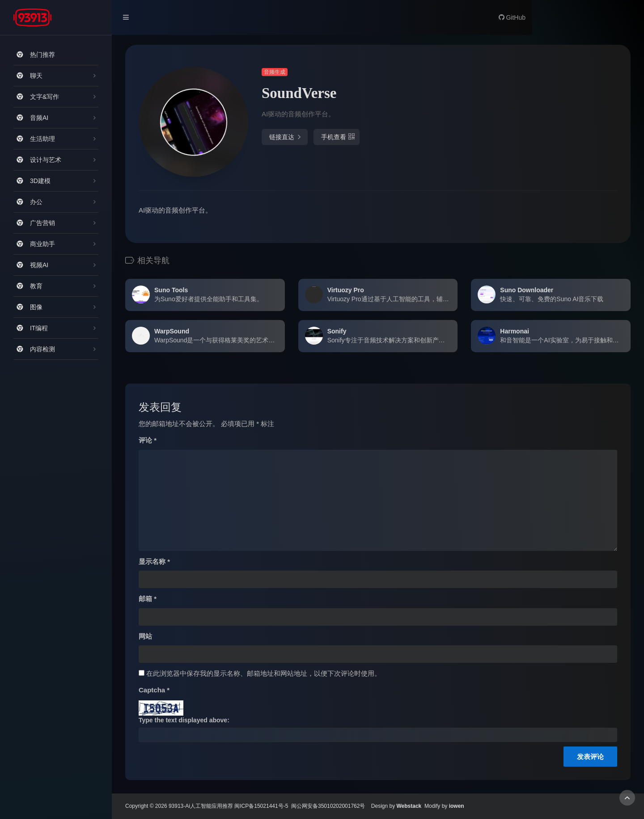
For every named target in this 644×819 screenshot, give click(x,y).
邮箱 (148, 599)
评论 (148, 440)
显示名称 (154, 561)
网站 (145, 636)
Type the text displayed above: (184, 720)
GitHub (512, 17)
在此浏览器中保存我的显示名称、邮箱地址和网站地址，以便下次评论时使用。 (264, 673)
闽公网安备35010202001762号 (328, 806)
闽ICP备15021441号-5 (261, 806)
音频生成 (275, 72)
